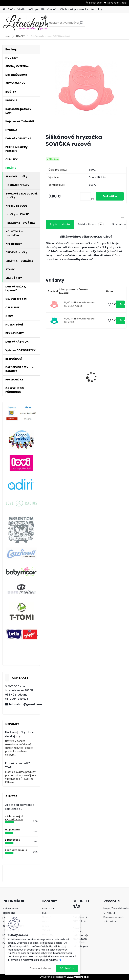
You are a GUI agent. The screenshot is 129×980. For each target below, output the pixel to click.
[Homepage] (4, 9)
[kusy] (85, 196)
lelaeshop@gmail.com (23, 704)
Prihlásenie (95, 3)
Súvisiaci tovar (91, 224)
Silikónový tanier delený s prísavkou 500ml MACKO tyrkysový (106, 380)
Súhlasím (67, 968)
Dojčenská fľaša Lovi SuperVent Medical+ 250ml (62, 378)
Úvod (8, 36)
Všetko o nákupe (28, 9)
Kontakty (96, 9)
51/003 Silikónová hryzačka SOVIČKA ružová (79, 304)
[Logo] (26, 23)
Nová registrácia (117, 3)
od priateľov (13, 830)
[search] (81, 24)
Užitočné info (49, 9)
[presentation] (48, 371)
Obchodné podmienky (74, 9)
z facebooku (13, 840)
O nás (11, 9)
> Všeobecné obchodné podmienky (10, 913)
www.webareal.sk (78, 977)
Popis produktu (60, 224)
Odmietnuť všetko (40, 968)
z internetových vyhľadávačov (14, 818)
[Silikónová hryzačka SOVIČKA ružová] (86, 88)
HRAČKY (21, 36)
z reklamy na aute (16, 850)
